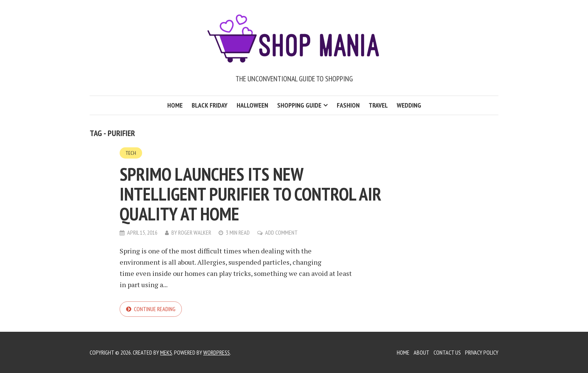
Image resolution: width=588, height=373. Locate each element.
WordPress (217, 352)
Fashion (348, 105)
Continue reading (155, 309)
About (421, 352)
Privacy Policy (482, 352)
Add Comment (281, 232)
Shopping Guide (299, 105)
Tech (131, 153)
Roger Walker (195, 232)
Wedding (409, 105)
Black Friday (210, 105)
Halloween (252, 105)
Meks (166, 352)
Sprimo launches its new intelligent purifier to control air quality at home (250, 194)
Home (175, 105)
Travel (378, 105)
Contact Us (447, 352)
